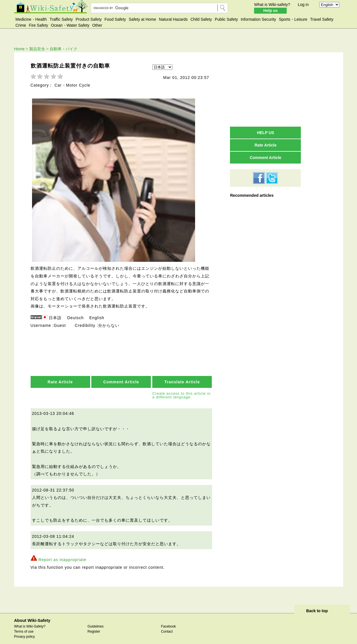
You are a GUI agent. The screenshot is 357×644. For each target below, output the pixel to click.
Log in (303, 5)
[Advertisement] (265, 89)
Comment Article (121, 377)
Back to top (317, 606)
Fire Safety (39, 25)
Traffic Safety (61, 19)
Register (94, 626)
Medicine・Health (31, 19)
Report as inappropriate (62, 555)
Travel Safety (322, 19)
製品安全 (37, 49)
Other (97, 25)
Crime (21, 25)
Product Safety (89, 19)
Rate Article (60, 377)
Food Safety (115, 19)
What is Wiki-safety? (272, 5)
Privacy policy (25, 632)
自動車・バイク (64, 49)
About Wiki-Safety (32, 615)
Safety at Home (142, 19)
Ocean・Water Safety (70, 25)
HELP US (265, 133)
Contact (167, 626)
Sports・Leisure (293, 19)
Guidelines (96, 621)
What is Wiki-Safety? (30, 621)
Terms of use (24, 626)
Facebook (169, 621)
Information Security (258, 19)
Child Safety (201, 19)
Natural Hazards (173, 19)
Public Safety (226, 19)
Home (19, 49)
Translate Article (182, 377)
